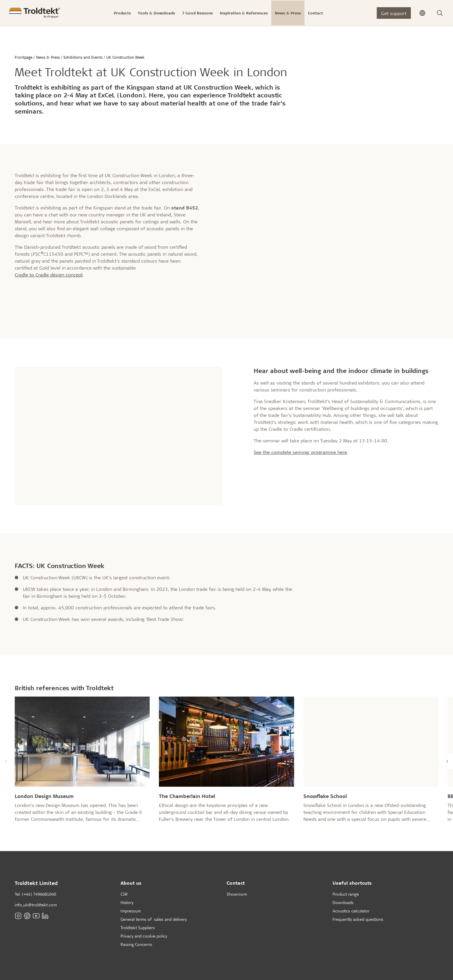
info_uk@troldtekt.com (36, 905)
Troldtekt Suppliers (138, 928)
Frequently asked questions (358, 919)
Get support (394, 13)
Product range (346, 894)
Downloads (343, 902)
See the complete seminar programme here (300, 452)
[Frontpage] (35, 13)
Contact (236, 883)
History (127, 902)
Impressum (131, 911)
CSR (124, 894)
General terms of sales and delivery (154, 919)
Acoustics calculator (351, 911)
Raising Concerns (136, 944)
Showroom (237, 894)
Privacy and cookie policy (144, 936)
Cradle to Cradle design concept (49, 275)
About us (131, 883)
